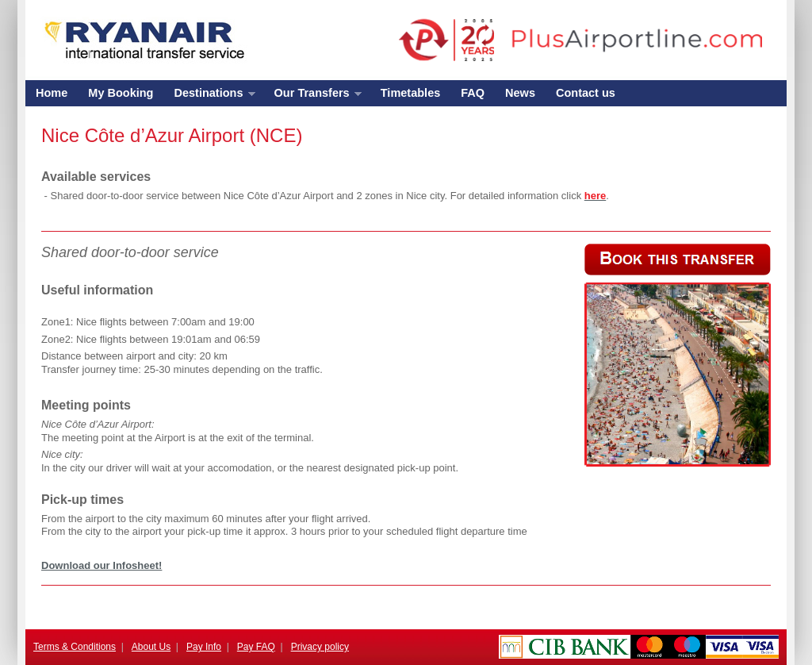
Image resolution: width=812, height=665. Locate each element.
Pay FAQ (256, 647)
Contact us (586, 93)
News (520, 93)
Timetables (411, 93)
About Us (151, 647)
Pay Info (204, 647)
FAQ (473, 93)
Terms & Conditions (75, 647)
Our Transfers (313, 96)
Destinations (209, 96)
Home (52, 93)
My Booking (121, 93)
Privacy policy (320, 647)
